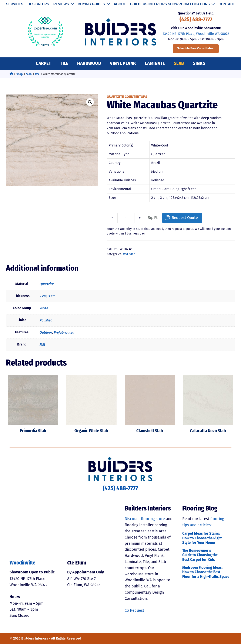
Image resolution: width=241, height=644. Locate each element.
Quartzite (47, 284)
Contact (227, 4)
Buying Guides (94, 4)
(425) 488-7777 (196, 20)
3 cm (52, 296)
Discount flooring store (145, 519)
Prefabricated (64, 332)
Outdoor (46, 332)
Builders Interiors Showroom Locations (172, 4)
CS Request (134, 610)
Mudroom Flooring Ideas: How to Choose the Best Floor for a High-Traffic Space (206, 572)
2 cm (43, 296)
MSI (37, 74)
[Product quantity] (126, 218)
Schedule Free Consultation (196, 49)
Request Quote (185, 218)
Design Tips (38, 4)
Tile (64, 64)
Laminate (155, 64)
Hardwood (89, 64)
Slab (179, 64)
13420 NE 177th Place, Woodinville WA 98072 (196, 34)
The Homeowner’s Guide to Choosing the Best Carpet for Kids (200, 555)
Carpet (43, 64)
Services (15, 4)
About (120, 4)
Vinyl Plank (123, 64)
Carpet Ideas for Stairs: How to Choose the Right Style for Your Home (202, 538)
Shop (20, 74)
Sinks (199, 64)
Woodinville (23, 563)
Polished (46, 320)
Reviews (63, 4)
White (44, 308)
